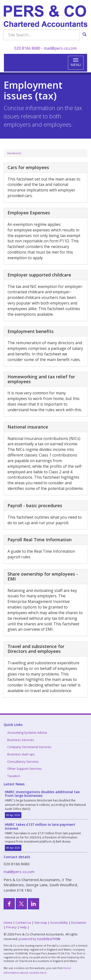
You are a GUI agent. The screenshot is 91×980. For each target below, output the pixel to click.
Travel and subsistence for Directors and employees (36, 649)
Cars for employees (28, 167)
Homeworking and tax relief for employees (41, 379)
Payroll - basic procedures (35, 505)
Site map (41, 923)
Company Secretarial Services (29, 747)
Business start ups (21, 754)
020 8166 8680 (27, 48)
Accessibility (59, 923)
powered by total (39, 939)
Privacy (11, 927)
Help (23, 927)
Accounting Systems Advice (27, 733)
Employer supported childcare (39, 275)
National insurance (28, 427)
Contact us (23, 923)
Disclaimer (79, 923)
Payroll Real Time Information (40, 540)
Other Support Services (25, 769)
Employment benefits (31, 331)
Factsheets (14, 153)
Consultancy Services (23, 761)
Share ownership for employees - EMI (43, 576)
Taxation (14, 776)
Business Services (21, 740)
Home (8, 923)
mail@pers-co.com (60, 48)
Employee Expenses (29, 213)
